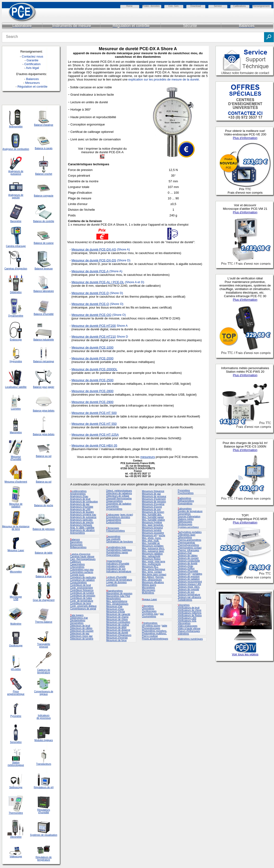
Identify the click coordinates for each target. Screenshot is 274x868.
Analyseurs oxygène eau (83, 515)
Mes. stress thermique (153, 569)
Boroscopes (76, 545)
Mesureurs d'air (115, 606)
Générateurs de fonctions (120, 542)
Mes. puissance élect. (153, 548)
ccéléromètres (78, 491)
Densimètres (77, 623)
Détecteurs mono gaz (81, 636)
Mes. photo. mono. (152, 538)
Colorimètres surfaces (82, 572)
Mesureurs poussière (153, 533)
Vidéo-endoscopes (188, 626)
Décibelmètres (78, 620)
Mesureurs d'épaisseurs (119, 635)
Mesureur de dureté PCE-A (90, 271)
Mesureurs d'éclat (116, 612)
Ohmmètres (148, 609)
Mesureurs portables (153, 546)
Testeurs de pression (189, 576)
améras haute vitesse (83, 557)
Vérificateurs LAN (187, 618)
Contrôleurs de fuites (81, 598)
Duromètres (112, 506)
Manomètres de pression (119, 593)
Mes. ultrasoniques (152, 580)
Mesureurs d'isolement (154, 499)
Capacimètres (77, 564)
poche (162, 535)
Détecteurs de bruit (80, 626)
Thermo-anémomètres (190, 540)
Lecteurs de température (119, 580)
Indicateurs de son (116, 569)
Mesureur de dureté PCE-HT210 (94, 337)
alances (76, 539)
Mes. (144, 577)
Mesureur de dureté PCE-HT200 (94, 326)
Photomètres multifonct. (154, 633)
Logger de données (117, 582)
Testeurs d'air (185, 553)
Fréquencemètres (116, 531)
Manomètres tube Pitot (118, 596)
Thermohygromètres (189, 545)
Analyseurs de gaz (80, 504)
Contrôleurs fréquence (82, 590)
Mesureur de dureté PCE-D (90, 293)
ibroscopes (113, 528)
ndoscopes (113, 515)
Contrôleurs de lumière (82, 593)
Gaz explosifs (113, 539)
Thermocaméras (186, 543)
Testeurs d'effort (186, 569)
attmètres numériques (191, 639)
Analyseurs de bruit (80, 499)
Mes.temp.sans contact (154, 575)
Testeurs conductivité (189, 561)
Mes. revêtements (151, 564)
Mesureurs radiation (152, 554)
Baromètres (76, 542)
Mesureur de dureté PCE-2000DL (94, 369)
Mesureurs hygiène (152, 522)
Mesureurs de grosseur (154, 496)
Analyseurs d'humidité (82, 507)
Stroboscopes (185, 524)
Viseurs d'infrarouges (189, 631)
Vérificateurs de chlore (190, 610)
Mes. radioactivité (151, 556)
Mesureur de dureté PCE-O (90, 304)
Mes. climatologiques (117, 604)
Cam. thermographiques (83, 559)
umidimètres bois (116, 547)
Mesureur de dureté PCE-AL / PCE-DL (98, 282)
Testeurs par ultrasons (189, 597)
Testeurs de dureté (188, 563)
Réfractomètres (186, 501)
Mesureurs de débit (117, 627)
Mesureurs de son (151, 509)
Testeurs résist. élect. (189, 587)
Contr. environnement (81, 588)
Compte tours (77, 575)
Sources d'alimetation (189, 517)
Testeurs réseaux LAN (189, 584)
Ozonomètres (149, 616)
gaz (162, 614)
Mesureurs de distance (118, 630)
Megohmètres (114, 599)
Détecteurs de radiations (119, 493)
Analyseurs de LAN (80, 509)
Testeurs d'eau (186, 566)
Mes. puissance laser (153, 551)
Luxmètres (112, 585)
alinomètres (185, 509)
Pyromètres (184, 490)
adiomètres (185, 498)
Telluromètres (185, 537)
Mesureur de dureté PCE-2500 (92, 380)
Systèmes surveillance (188, 527)
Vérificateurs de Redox (190, 615)
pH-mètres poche (151, 626)
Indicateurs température (119, 571)
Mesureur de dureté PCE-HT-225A (95, 435)
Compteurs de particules (83, 577)
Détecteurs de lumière (82, 639)
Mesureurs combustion (118, 622)
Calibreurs (76, 562)
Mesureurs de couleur (118, 625)
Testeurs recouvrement (190, 582)
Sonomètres (184, 514)
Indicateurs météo (116, 566)
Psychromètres (186, 493)
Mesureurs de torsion (153, 512)
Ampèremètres (78, 494)
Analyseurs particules (81, 520)
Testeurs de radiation (189, 579)
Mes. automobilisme (117, 601)
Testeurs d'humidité (188, 571)
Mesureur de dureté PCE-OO (91, 315)
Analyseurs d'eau (79, 496)
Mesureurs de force (117, 640)
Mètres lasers (149, 585)
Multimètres (148, 593)
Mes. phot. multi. (150, 541)
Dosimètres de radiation (119, 504)
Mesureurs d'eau (115, 609)
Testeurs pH (184, 574)
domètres (149, 606)
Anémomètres (77, 533)
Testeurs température (189, 595)
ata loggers (78, 615)
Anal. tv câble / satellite (82, 528)
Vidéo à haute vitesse (189, 629)
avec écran (127, 515)
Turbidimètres (185, 600)
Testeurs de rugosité (189, 589)
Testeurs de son (186, 592)
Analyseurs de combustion (84, 502)
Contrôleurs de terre (81, 603)
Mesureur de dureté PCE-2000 (92, 358)
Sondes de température (190, 511)
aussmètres (114, 536)
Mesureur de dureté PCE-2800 (92, 391)
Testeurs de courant (188, 558)
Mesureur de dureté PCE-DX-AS (94, 249)
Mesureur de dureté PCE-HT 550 (94, 424)
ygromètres (114, 555)
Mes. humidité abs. (152, 515)
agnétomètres (115, 591)
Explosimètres (114, 522)
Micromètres (148, 588)
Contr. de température (82, 601)
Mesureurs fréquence (153, 491)
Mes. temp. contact (152, 572)
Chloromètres (77, 567)
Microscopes (148, 590)
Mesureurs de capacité (118, 614)
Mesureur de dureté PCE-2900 (92, 402)
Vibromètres (184, 623)
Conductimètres (78, 583)
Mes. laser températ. (153, 525)
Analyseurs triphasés (81, 525)
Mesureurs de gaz (151, 494)
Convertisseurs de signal (83, 609)
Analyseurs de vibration (82, 530)
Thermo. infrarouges (189, 550)
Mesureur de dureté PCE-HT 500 (94, 413)
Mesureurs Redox (151, 559)
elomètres (184, 605)
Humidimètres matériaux (119, 550)
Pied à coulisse (150, 636)
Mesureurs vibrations (153, 582)
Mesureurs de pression (154, 502)
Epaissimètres (114, 520)
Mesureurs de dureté (117, 633)
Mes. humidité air (151, 543)
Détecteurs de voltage (118, 496)
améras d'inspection (80, 554)
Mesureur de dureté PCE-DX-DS (94, 260)
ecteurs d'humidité (117, 577)
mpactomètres (114, 561)
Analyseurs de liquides (82, 512)
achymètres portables (190, 532)
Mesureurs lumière (152, 530)
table (165, 626)
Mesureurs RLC (150, 567)
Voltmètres (183, 634)
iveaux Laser (149, 599)
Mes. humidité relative (153, 520)
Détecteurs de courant (82, 631)
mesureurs (147, 457)
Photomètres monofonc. (154, 631)
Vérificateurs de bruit (189, 608)
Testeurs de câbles (188, 556)
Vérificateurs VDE (187, 621)
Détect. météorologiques (119, 491)
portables (197, 574)
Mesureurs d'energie (117, 638)
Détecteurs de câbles (81, 628)
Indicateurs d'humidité (118, 564)
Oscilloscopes (149, 611)
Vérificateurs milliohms (190, 613)
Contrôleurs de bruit (81, 585)
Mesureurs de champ (117, 617)
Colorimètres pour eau (82, 570)
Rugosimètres (185, 503)
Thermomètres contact (190, 548)
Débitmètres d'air (79, 618)
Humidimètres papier (117, 553)
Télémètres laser (187, 535)
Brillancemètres (78, 547)
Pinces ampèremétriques (155, 639)
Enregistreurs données (118, 517)
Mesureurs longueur (152, 528)
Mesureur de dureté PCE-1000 (92, 347)
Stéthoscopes (185, 522)
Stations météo (186, 519)
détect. (151, 577)
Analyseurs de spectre (82, 522)
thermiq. (160, 577)
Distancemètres (115, 501)
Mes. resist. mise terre (153, 562)
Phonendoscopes (151, 628)
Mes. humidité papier (153, 517)
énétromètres (150, 623)
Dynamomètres (114, 509)
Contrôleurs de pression (83, 596)
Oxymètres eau (150, 614)
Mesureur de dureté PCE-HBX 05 (94, 445)
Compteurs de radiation (82, 580)
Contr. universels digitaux (83, 606)
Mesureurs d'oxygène (153, 504)
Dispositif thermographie (119, 499)
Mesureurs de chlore (117, 620)
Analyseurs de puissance (83, 517)
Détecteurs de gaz (80, 633)
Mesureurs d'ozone (152, 507)
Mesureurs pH (149, 535)
